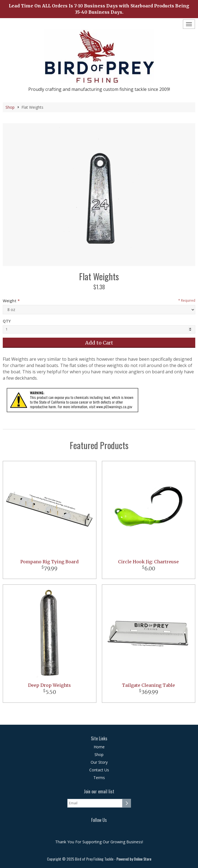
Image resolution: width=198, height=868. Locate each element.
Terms (99, 778)
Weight (10, 301)
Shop (10, 107)
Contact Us (99, 770)
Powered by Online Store (134, 859)
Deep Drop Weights (49, 685)
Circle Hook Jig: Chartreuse (148, 562)
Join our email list (99, 792)
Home (99, 747)
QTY (7, 321)
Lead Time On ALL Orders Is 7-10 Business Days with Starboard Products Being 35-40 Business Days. (99, 9)
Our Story (99, 762)
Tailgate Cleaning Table (148, 685)
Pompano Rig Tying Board (49, 562)
